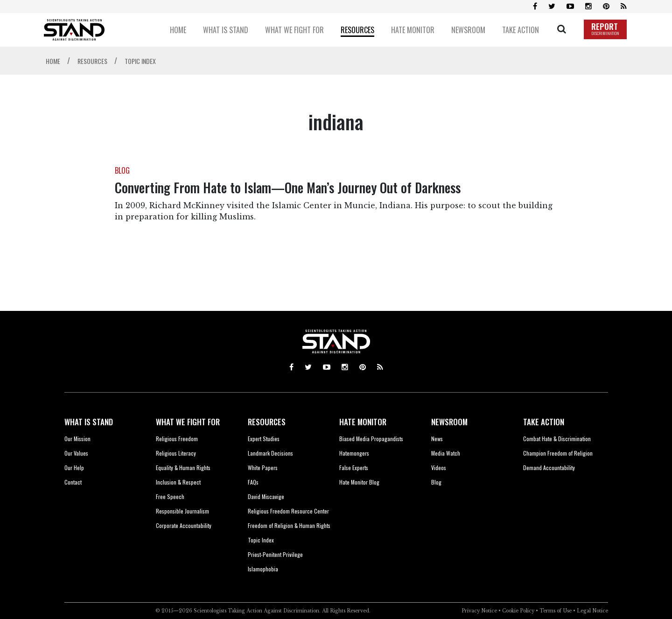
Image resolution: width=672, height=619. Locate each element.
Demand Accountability (549, 468)
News (437, 439)
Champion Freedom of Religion (558, 453)
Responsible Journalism (182, 511)
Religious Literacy (176, 453)
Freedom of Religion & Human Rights (289, 525)
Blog (436, 482)
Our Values (76, 453)
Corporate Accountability (184, 525)
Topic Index (261, 540)
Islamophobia (263, 569)
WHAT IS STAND (89, 422)
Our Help (74, 468)
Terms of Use (556, 611)
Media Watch (446, 453)
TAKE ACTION (544, 422)
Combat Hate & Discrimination (557, 439)
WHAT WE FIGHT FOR (188, 422)
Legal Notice (592, 611)
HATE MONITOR (363, 422)
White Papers (263, 468)
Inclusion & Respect (178, 482)
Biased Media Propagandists (371, 439)
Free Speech (170, 496)
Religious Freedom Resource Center (288, 511)
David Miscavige (266, 496)
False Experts (354, 468)
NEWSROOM (449, 422)
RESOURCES (267, 422)
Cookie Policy (518, 611)
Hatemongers (354, 453)
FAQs (253, 482)
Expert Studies (264, 439)
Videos (439, 468)
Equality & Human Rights (183, 468)
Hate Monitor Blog (359, 482)
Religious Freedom (177, 439)
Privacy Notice (479, 611)
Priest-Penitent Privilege (275, 554)
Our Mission (77, 439)
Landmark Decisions (270, 453)
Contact (73, 482)
